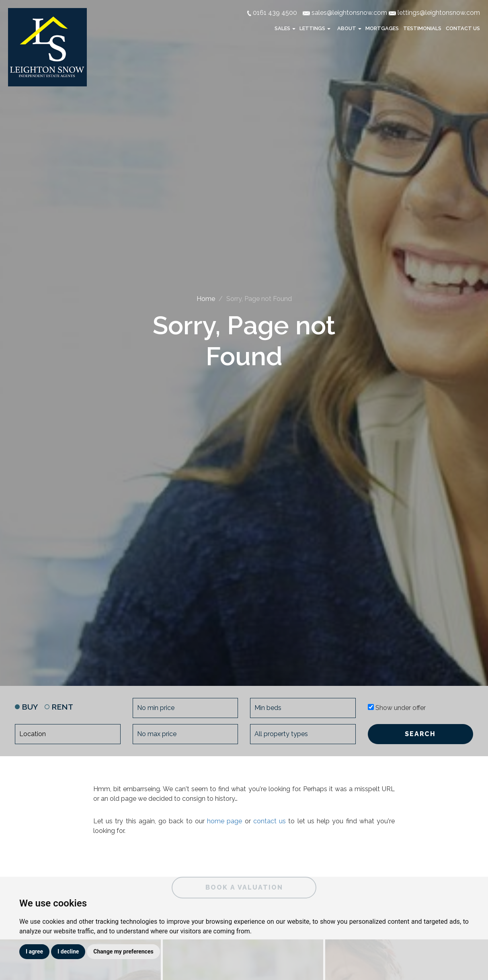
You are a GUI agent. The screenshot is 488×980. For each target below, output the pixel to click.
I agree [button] (34, 951)
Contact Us (463, 28)
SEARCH (420, 734)
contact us (270, 821)
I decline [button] (68, 951)
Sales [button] (286, 28)
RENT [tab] (59, 707)
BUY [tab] (26, 707)
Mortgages (382, 28)
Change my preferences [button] (123, 951)
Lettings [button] (316, 28)
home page (225, 821)
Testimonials (422, 28)
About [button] (350, 28)
